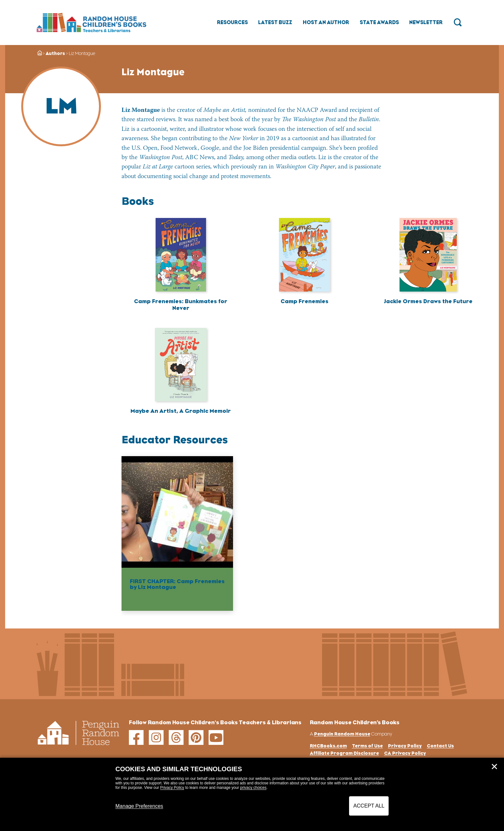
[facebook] (136, 738)
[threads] (176, 738)
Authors (55, 53)
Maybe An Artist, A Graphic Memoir (181, 411)
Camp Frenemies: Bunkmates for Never (181, 305)
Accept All (369, 806)
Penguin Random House (342, 734)
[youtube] (216, 738)
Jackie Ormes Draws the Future (428, 301)
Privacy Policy (172, 788)
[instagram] (156, 738)
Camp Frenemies (305, 301)
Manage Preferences (139, 806)
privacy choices (253, 788)
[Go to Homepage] (91, 23)
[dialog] (252, 794)
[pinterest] (196, 738)
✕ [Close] (494, 767)
